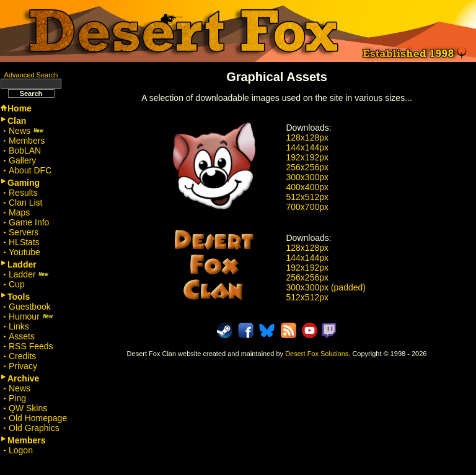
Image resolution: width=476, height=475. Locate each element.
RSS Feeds (31, 346)
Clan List (25, 203)
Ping (17, 398)
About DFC (30, 170)
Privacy (23, 366)
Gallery (22, 160)
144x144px (308, 147)
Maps (19, 212)
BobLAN (25, 150)
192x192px (308, 157)
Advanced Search (31, 75)
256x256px (308, 167)
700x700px (308, 207)
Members (27, 141)
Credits (22, 356)
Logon (21, 450)
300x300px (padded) (326, 287)
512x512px (308, 197)
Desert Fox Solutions (317, 354)
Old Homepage (38, 418)
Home (20, 108)
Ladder (29, 274)
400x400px (308, 187)
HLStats (24, 242)
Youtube (24, 252)
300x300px (308, 177)
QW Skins (28, 408)
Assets (22, 336)
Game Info (29, 222)
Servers (24, 232)
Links (19, 326)
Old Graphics (34, 428)
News (26, 131)
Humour (31, 316)
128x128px (308, 137)
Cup (17, 284)
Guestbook (30, 307)
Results (23, 193)
